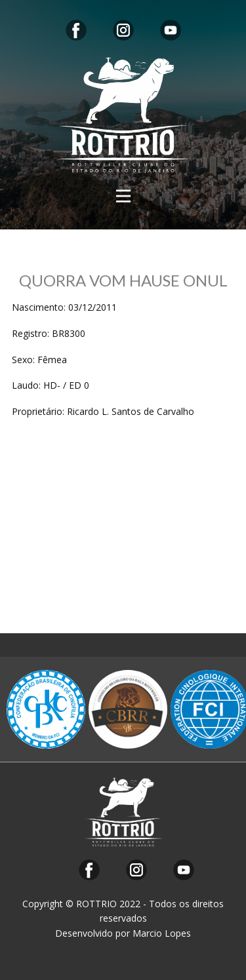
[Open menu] (123, 196)
